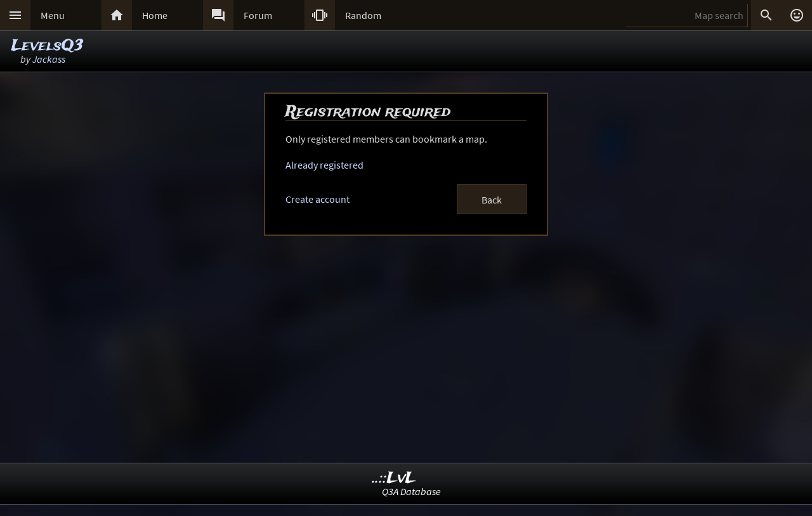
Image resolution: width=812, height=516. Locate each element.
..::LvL (394, 478)
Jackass (49, 59)
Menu (53, 15)
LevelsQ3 (47, 46)
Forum (258, 15)
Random (363, 15)
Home (155, 15)
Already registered (324, 165)
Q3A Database (411, 491)
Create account (318, 199)
